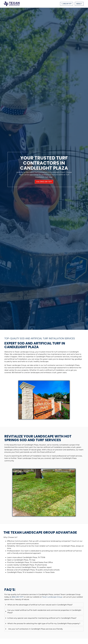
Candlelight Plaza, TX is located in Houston (25, 572)
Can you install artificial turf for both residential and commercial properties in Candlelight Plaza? (44, 611)
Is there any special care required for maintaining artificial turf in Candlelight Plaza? (42, 618)
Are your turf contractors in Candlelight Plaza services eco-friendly (35, 629)
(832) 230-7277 (18, 597)
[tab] (44, 605)
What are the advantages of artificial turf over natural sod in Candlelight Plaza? (40, 605)
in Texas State (49, 572)
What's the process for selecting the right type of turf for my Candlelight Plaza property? (44, 624)
